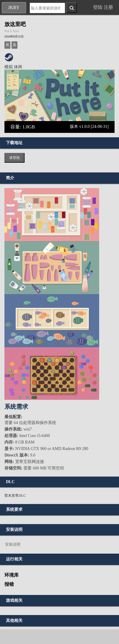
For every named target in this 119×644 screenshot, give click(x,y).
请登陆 (15, 158)
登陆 (98, 7)
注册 (108, 7)
